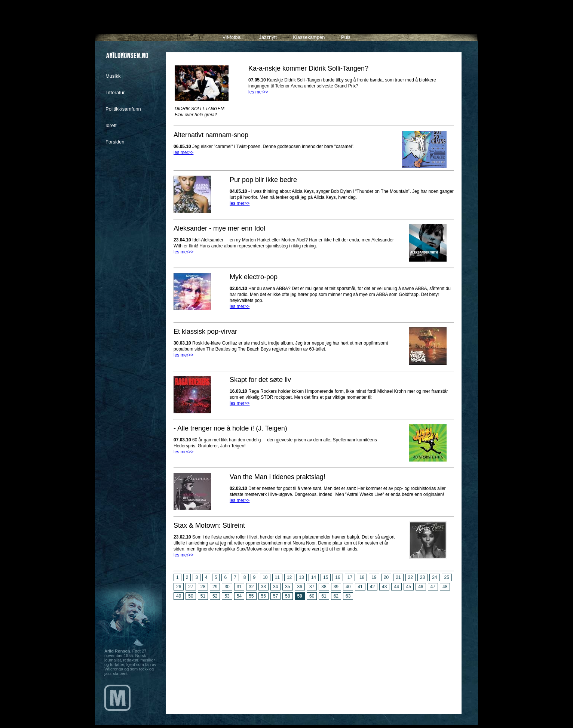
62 (336, 596)
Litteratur (115, 92)
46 (421, 587)
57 (275, 596)
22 (410, 577)
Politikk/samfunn (123, 109)
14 (314, 577)
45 (409, 587)
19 (374, 577)
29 (215, 587)
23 (422, 577)
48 (445, 587)
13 (301, 577)
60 (312, 596)
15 (326, 577)
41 (360, 587)
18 (362, 577)
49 (179, 596)
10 (265, 577)
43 (384, 587)
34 (275, 587)
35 (287, 587)
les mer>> (258, 92)
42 (372, 587)
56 (263, 596)
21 (398, 577)
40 (348, 587)
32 (251, 587)
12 (289, 577)
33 (263, 587)
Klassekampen (309, 37)
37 (312, 587)
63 (348, 596)
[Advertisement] (314, 654)
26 (179, 587)
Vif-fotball (233, 37)
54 (239, 596)
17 (350, 577)
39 (336, 587)
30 (227, 587)
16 (338, 577)
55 (251, 596)
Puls (346, 37)
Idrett (111, 125)
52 (215, 596)
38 (324, 587)
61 (324, 596)
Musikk (113, 76)
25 (447, 577)
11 (277, 577)
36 (300, 587)
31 (239, 587)
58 (287, 596)
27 (191, 587)
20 (386, 577)
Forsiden (115, 142)
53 (227, 596)
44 (396, 587)
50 (191, 596)
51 (203, 596)
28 (203, 587)
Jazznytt (268, 37)
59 (300, 596)
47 (433, 587)
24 (434, 577)
